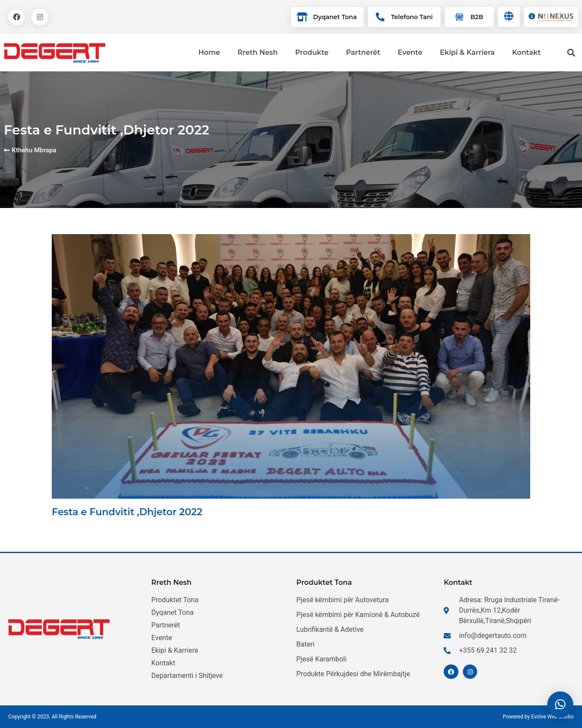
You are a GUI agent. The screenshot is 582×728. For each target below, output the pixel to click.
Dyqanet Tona (335, 17)
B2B (477, 17)
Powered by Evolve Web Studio (538, 717)
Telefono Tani (412, 17)
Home (209, 52)
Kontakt (526, 52)
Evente (410, 52)
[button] (560, 705)
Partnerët (363, 52)
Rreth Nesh (258, 52)
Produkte (312, 52)
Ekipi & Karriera (467, 52)
